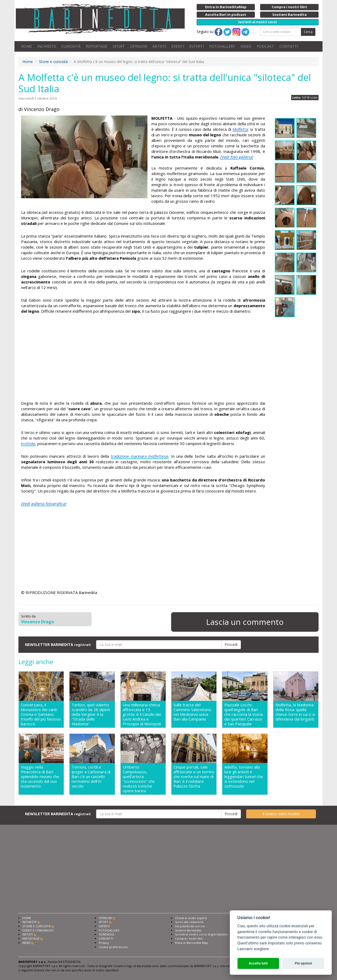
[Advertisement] (143, 358)
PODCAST (265, 46)
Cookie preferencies (113, 947)
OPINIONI (139, 46)
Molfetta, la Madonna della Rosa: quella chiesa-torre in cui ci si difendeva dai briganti (295, 712)
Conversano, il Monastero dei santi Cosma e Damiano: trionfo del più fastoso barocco (41, 714)
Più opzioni (303, 963)
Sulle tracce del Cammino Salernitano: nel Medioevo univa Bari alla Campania (193, 712)
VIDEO (246, 46)
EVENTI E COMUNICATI (38, 930)
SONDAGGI (106, 934)
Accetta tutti (258, 963)
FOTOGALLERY (222, 46)
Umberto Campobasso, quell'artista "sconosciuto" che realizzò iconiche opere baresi (139, 779)
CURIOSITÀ (71, 46)
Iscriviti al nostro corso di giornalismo (201, 934)
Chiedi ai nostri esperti (191, 918)
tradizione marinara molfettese (140, 456)
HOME (27, 46)
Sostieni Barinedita (188, 930)
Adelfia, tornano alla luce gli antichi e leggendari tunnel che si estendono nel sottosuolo (244, 777)
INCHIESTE (47, 46)
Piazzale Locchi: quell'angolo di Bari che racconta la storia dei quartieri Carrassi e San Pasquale (244, 714)
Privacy (104, 943)
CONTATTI (289, 46)
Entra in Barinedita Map (192, 943)
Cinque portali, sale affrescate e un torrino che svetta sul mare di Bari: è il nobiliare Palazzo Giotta (194, 777)
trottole (28, 443)
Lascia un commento (245, 622)
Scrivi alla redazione (189, 922)
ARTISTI (159, 46)
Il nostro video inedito (281, 814)
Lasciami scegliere (253, 949)
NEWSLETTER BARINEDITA (58, 645)
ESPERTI (197, 46)
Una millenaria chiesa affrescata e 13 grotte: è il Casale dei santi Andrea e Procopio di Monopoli (142, 714)
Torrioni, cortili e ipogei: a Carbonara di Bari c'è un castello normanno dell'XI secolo (91, 777)
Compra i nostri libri (189, 938)
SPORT (119, 46)
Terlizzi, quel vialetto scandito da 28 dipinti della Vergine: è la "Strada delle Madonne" (91, 714)
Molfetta (240, 129)
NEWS (26, 943)
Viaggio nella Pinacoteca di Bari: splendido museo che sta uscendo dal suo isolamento (40, 777)
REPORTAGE (97, 46)
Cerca (308, 32)
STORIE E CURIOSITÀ (36, 926)
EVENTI (178, 46)
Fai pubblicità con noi (190, 926)
